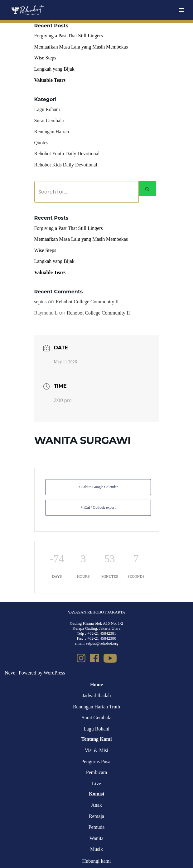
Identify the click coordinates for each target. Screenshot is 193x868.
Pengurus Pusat (96, 762)
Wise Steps (45, 58)
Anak (96, 806)
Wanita (96, 839)
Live (96, 784)
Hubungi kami (97, 862)
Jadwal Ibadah (97, 696)
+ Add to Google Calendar (98, 487)
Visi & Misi (97, 751)
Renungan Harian (52, 132)
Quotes (41, 143)
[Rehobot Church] (27, 10)
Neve (10, 673)
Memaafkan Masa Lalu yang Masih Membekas (81, 47)
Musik (96, 850)
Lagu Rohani (47, 110)
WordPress (54, 673)
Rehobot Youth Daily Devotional (67, 154)
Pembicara (97, 773)
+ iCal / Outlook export (98, 508)
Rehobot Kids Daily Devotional (66, 165)
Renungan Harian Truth (96, 707)
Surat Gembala (49, 121)
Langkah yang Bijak (55, 69)
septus (41, 302)
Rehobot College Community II (87, 302)
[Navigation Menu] (181, 10)
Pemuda (97, 828)
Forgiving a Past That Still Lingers (69, 36)
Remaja (96, 817)
